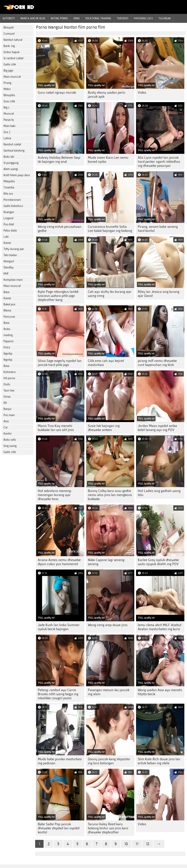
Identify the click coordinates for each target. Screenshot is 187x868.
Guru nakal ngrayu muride (57, 93)
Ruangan (9, 212)
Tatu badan (10, 255)
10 (126, 844)
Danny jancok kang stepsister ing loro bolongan (109, 761)
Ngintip (8, 354)
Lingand (8, 218)
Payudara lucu (143, 18)
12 (148, 844)
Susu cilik (9, 101)
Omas (77, 18)
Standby (8, 267)
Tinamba (9, 187)
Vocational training (98, 18)
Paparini (9, 341)
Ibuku (7, 329)
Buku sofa (10, 440)
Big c (7, 107)
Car (6, 427)
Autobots (9, 18)
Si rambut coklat (13, 58)
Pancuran (9, 317)
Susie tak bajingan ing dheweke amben (104, 428)
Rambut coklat (12, 144)
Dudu (7, 384)
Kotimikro (10, 372)
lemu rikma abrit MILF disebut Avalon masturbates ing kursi (160, 627)
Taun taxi (9, 390)
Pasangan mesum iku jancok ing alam (109, 692)
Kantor (8, 434)
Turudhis (123, 18)
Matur (7, 89)
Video (142, 93)
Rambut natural (13, 40)
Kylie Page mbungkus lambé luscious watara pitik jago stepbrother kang (58, 296)
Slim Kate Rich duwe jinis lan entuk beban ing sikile (159, 761)
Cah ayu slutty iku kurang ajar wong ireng (110, 294)
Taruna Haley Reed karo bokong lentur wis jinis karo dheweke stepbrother (108, 828)
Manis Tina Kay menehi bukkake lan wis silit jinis (56, 428)
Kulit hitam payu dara (17, 175)
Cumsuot (9, 34)
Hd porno (9, 378)
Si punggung (11, 163)
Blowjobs (9, 95)
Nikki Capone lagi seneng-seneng (107, 562)
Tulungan (165, 18)
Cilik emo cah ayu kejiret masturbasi (106, 363)
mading (8, 335)
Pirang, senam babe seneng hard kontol (158, 229)
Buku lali (9, 157)
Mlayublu (9, 181)
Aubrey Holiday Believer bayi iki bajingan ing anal (59, 160)
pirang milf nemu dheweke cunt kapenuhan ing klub (157, 363)
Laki (6, 237)
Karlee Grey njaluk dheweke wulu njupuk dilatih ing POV (158, 562)
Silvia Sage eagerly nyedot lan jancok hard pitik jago (60, 363)
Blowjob (9, 28)
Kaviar (7, 243)
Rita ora (8, 194)
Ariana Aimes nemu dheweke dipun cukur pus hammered (59, 562)
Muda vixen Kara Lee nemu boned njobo (108, 160)
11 (137, 844)
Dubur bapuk (12, 52)
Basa (6, 292)
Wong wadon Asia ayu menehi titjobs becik (160, 692)
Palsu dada (10, 231)
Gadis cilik (10, 64)
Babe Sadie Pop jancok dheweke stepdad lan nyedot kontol (59, 828)
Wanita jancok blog (33, 18)
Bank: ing (9, 46)
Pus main (9, 415)
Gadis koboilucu (13, 206)
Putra (7, 347)
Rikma (7, 311)
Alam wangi (11, 169)
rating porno (59, 18)
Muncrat (9, 114)
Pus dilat (9, 224)
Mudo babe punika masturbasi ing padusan (60, 761)
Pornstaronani (12, 200)
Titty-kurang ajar (14, 249)
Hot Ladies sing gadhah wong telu (159, 493)
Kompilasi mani (13, 280)
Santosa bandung (14, 151)
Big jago (8, 71)
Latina (7, 138)
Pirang (7, 83)
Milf (6, 274)
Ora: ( (7, 132)
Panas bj (9, 120)
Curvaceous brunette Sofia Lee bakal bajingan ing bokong (110, 229)
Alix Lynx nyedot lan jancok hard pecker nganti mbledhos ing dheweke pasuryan (159, 162)
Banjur (8, 409)
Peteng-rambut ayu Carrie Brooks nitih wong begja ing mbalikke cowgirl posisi (58, 694)
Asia (6, 421)
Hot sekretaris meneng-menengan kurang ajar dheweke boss (55, 495)
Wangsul (9, 261)
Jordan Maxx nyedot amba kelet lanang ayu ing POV (157, 428)
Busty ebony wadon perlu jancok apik (107, 95)
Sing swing (10, 446)
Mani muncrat (12, 77)
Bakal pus (9, 304)
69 (5, 403)
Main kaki (9, 126)
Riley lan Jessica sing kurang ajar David (159, 294)
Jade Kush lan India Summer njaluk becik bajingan (59, 627)
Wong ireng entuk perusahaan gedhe (60, 229)
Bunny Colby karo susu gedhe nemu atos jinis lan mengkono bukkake (110, 495)
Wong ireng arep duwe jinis (108, 625)
